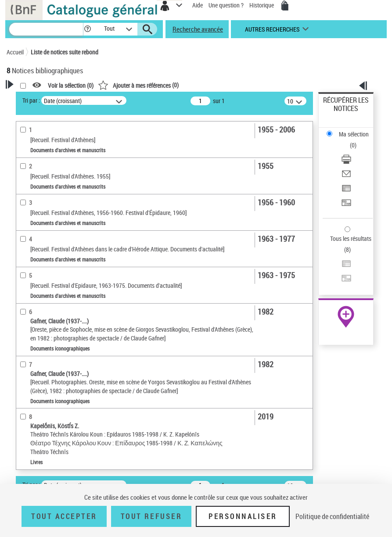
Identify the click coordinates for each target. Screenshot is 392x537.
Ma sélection (354, 134)
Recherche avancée (198, 29)
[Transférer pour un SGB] (346, 206)
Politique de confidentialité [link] (332, 516)
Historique (262, 5)
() (138, 85)
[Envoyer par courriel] (346, 177)
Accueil (15, 52)
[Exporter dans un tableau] (346, 191)
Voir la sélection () (71, 85)
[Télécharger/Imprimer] (346, 162)
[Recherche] (46, 29)
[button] (88, 29)
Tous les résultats (351, 238)
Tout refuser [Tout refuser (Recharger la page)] (151, 516)
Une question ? (226, 5)
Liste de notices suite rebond (65, 52)
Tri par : (31, 100)
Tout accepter (64, 516)
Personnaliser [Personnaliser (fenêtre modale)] (243, 516)
